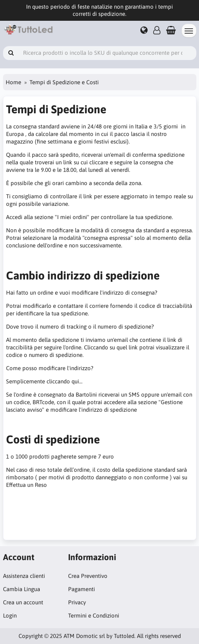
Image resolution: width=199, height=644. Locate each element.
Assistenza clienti (24, 576)
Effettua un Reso (26, 485)
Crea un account (23, 602)
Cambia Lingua (22, 589)
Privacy (77, 602)
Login (10, 615)
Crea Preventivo (88, 576)
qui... (77, 381)
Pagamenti (82, 589)
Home (13, 82)
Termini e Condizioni (94, 615)
